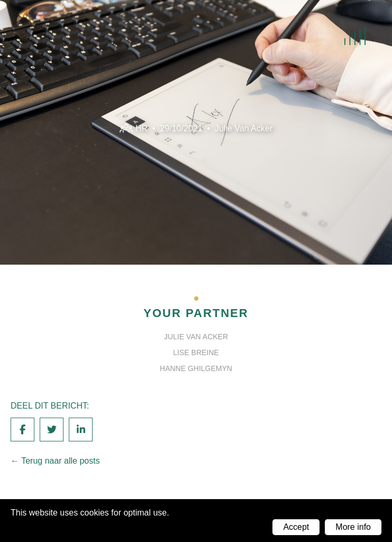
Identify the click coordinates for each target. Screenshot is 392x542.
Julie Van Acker (244, 128)
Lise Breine (196, 353)
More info (353, 527)
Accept (296, 527)
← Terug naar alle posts (55, 461)
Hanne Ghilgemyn (196, 368)
